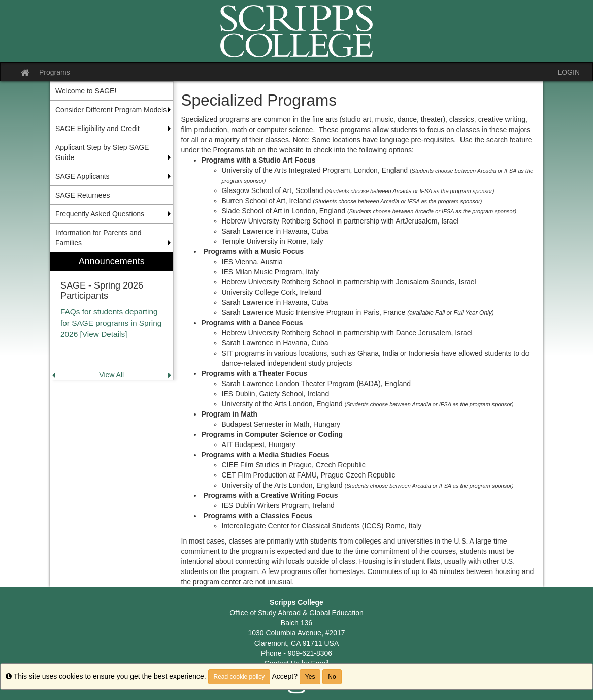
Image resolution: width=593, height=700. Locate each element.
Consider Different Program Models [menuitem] (111, 110)
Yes (310, 677)
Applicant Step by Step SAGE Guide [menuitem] (102, 152)
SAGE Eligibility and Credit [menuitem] (97, 129)
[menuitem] (112, 316)
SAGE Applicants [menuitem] (83, 176)
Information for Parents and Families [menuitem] (98, 238)
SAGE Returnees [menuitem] (83, 195)
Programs (55, 72)
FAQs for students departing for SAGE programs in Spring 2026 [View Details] (111, 323)
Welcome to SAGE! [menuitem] (86, 91)
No (332, 677)
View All (111, 375)
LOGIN (569, 72)
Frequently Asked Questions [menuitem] (100, 214)
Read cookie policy (239, 677)
